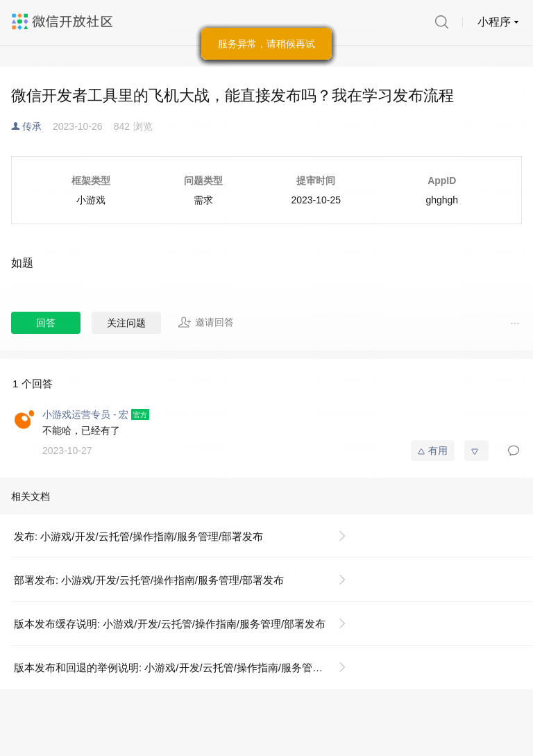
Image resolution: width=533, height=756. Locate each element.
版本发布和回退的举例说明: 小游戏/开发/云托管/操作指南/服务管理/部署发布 (186, 667)
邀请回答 (206, 322)
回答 (46, 323)
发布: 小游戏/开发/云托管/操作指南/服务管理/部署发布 (138, 536)
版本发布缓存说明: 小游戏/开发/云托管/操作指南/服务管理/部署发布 (170, 624)
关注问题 (126, 323)
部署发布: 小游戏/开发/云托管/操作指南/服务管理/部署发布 (149, 580)
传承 (32, 126)
